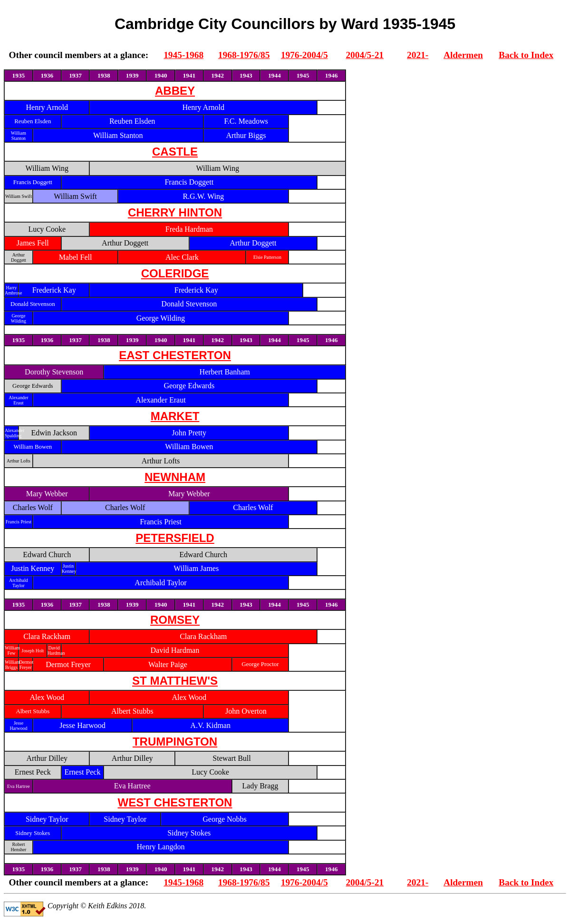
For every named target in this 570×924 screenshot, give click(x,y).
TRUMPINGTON (175, 742)
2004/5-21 (365, 55)
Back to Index (526, 55)
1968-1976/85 (244, 55)
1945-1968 (184, 55)
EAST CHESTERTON (175, 355)
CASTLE (175, 152)
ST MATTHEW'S (175, 681)
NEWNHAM (175, 477)
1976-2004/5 (304, 55)
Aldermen (463, 55)
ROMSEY (175, 620)
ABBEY (175, 91)
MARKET (175, 416)
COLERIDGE (175, 273)
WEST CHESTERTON (175, 802)
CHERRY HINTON (175, 212)
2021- (418, 55)
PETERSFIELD (175, 538)
